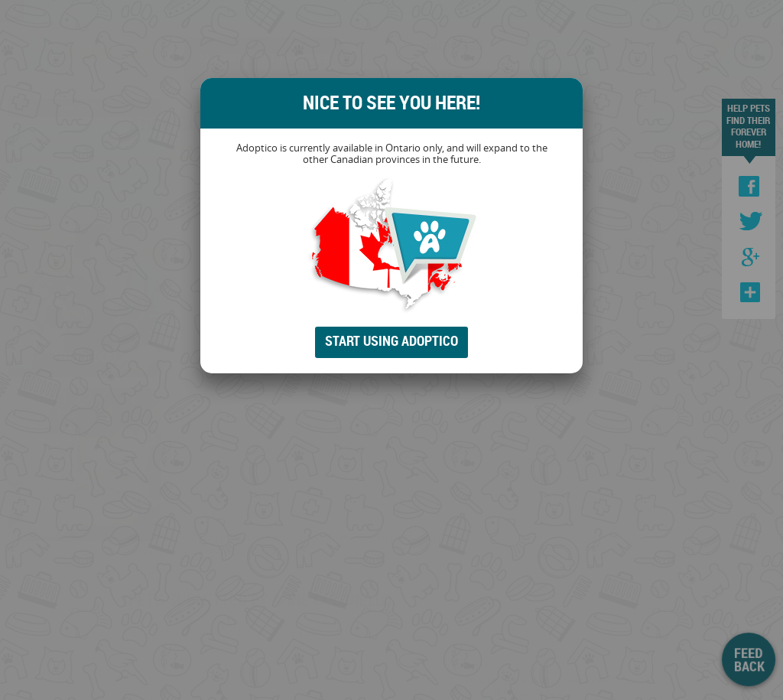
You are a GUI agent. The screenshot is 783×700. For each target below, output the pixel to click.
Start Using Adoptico (391, 340)
